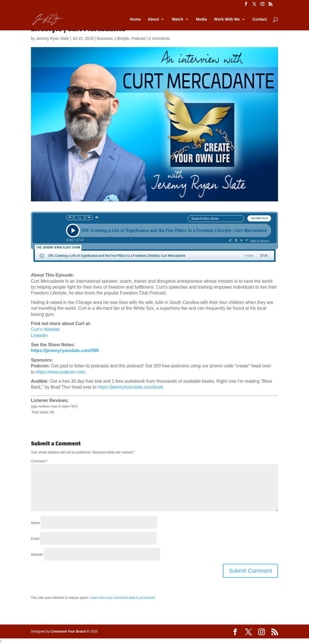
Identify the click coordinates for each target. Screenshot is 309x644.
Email (35, 539)
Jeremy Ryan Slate (52, 38)
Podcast (138, 38)
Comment (39, 461)
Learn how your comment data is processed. (123, 598)
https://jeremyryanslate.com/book (131, 387)
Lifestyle (122, 38)
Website (37, 555)
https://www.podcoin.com (61, 372)
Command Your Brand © (70, 631)
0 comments (159, 38)
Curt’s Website (45, 329)
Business (105, 38)
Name (35, 523)
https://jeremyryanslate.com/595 (65, 351)
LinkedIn (39, 336)
